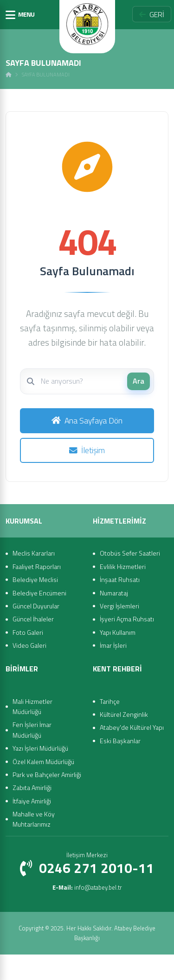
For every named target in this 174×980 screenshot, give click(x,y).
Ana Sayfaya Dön (87, 420)
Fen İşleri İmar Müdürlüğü (32, 730)
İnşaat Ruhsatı (120, 579)
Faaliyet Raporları (37, 566)
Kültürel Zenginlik (124, 714)
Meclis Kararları (34, 553)
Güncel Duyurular (36, 606)
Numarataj (114, 593)
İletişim (87, 450)
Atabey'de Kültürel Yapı (132, 727)
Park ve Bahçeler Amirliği (47, 775)
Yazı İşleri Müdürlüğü (40, 748)
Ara (139, 381)
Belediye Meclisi (35, 579)
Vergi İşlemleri (119, 606)
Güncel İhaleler (33, 619)
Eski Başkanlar (120, 741)
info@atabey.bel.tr (87, 887)
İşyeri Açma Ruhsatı (127, 619)
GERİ (152, 14)
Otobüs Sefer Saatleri (130, 553)
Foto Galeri (28, 632)
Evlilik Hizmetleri (123, 566)
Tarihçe (110, 701)
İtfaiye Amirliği (32, 801)
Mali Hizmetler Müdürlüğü (32, 706)
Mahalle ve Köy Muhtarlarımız (34, 819)
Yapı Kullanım (118, 632)
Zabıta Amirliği (32, 787)
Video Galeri (29, 645)
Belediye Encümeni (39, 593)
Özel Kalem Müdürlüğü (43, 762)
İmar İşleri (113, 645)
